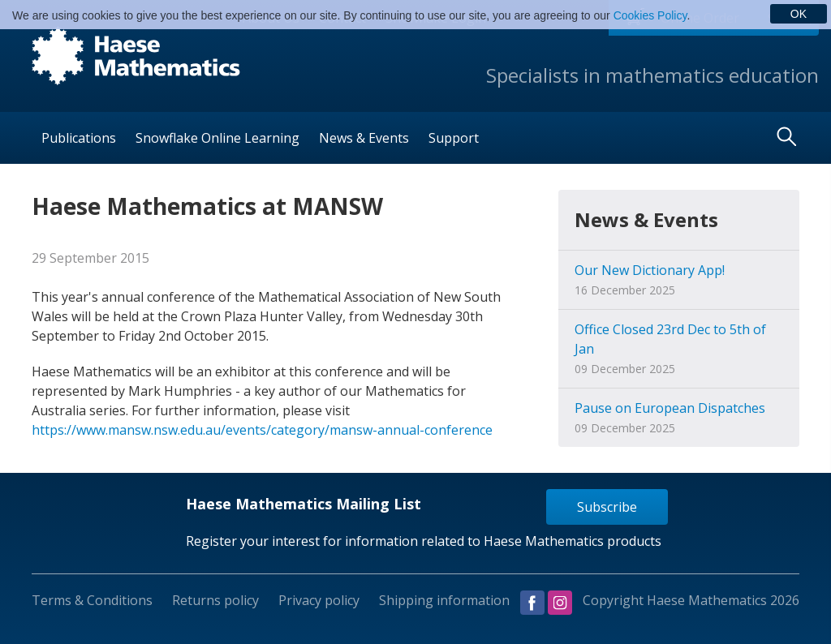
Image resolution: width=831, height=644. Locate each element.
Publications (79, 138)
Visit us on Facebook (532, 603)
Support (454, 138)
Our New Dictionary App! (650, 270)
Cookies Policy (650, 15)
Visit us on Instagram (560, 603)
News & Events (364, 138)
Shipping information (444, 600)
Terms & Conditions (92, 600)
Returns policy (215, 600)
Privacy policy (319, 600)
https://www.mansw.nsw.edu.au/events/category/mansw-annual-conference (262, 430)
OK (799, 14)
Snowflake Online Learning (217, 138)
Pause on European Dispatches (670, 408)
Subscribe (607, 507)
